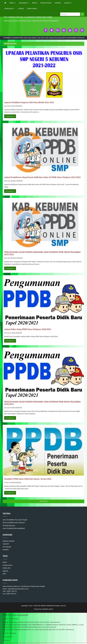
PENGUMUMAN (46, 3)
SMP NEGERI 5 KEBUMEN (45, 606)
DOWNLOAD (9, 8)
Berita (5, 562)
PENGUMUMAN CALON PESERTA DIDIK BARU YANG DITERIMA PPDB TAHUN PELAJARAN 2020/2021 (42, 403)
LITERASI (21, 8)
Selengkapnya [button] (10, 116)
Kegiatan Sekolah (9, 541)
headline (6, 550)
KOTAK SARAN (32, 8)
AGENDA (58, 3)
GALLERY (68, 3)
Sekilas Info (7, 568)
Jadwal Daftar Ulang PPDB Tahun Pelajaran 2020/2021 (28, 329)
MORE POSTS (43, 501)
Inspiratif (6, 544)
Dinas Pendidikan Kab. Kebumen (14, 523)
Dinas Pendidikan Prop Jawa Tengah (15, 520)
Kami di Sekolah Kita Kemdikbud (14, 528)
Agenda (5, 571)
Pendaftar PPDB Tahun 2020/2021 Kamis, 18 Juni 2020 (28, 479)
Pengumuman (8, 565)
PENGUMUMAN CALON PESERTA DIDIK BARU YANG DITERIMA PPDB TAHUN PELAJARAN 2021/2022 (42, 253)
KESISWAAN (24, 3)
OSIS (4, 574)
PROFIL (13, 3)
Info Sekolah (7, 547)
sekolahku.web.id (47, 609)
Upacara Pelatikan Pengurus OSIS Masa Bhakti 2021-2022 (29, 102)
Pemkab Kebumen (9, 525)
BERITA (35, 3)
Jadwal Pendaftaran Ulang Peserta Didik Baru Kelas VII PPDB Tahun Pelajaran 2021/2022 (42, 177)
